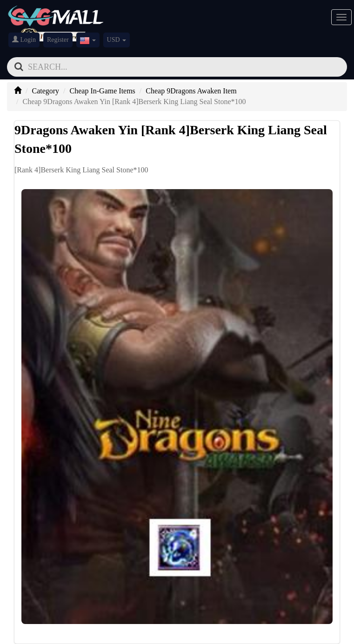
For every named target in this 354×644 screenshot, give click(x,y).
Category (45, 91)
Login (24, 39)
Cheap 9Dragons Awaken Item (191, 91)
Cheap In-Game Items (103, 91)
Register (58, 40)
